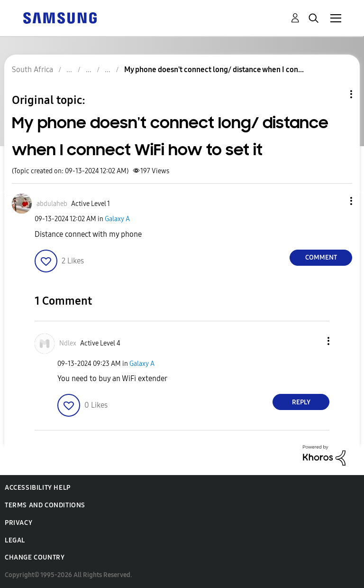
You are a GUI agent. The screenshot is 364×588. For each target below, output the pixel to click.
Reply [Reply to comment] (301, 402)
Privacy (18, 523)
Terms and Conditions (45, 505)
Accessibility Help (38, 488)
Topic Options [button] (335, 94)
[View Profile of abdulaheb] (52, 204)
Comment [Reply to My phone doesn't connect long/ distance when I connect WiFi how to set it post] (321, 257)
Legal (15, 540)
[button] (336, 201)
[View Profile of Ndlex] (68, 343)
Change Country (35, 557)
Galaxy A (117, 219)
